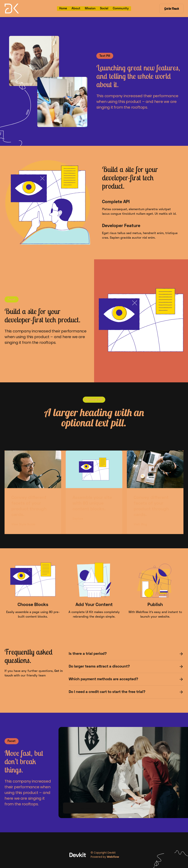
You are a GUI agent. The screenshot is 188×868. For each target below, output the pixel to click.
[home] (22, 8)
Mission (90, 9)
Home (63, 9)
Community (121, 9)
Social (104, 9)
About (76, 9)
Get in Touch (171, 9)
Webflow (113, 857)
